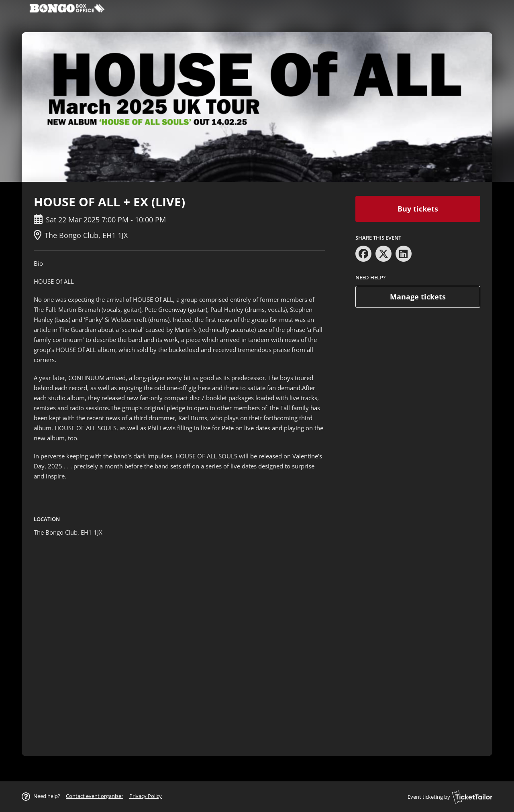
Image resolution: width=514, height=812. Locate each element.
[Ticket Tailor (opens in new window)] (472, 797)
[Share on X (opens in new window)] (383, 254)
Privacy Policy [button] (146, 796)
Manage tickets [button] (418, 297)
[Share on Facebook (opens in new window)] (363, 254)
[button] (95, 796)
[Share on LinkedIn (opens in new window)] (404, 254)
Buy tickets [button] (418, 209)
